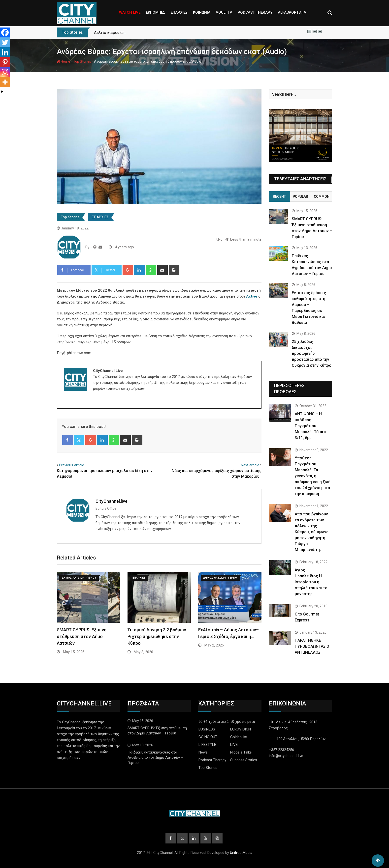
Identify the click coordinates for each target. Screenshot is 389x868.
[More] (5, 82)
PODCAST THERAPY (255, 12)
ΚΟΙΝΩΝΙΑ (202, 12)
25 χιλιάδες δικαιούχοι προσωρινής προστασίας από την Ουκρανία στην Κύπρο (312, 353)
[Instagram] (5, 72)
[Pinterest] (5, 62)
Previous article (72, 465)
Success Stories (244, 760)
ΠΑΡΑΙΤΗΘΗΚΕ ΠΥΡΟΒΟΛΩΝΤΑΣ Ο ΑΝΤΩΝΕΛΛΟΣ (312, 646)
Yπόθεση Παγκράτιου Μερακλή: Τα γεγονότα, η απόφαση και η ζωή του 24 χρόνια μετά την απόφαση (313, 476)
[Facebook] (5, 32)
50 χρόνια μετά (243, 722)
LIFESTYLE (207, 745)
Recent (279, 196)
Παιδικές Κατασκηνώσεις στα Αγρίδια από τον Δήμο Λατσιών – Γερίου (155, 757)
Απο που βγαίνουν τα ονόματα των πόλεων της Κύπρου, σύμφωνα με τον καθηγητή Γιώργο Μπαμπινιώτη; (312, 532)
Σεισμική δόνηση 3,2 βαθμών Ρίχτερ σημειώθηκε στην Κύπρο (157, 636)
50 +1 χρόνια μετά (213, 722)
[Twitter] (5, 42)
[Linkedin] (5, 52)
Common (322, 196)
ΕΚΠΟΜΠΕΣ (156, 12)
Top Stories (82, 61)
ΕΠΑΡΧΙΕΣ (179, 12)
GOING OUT (208, 737)
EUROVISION (241, 729)
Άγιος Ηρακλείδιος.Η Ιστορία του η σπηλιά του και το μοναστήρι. (311, 582)
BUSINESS (207, 729)
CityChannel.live (112, 501)
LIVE (234, 745)
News (203, 752)
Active (252, 296)
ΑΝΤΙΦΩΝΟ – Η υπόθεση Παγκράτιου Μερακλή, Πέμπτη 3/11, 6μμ (311, 426)
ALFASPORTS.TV (292, 12)
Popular (300, 196)
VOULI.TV (224, 12)
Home (64, 61)
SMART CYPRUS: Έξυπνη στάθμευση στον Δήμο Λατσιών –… (82, 636)
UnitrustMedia (241, 853)
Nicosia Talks (241, 752)
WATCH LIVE (130, 12)
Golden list (239, 737)
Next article (250, 465)
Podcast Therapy (212, 760)
